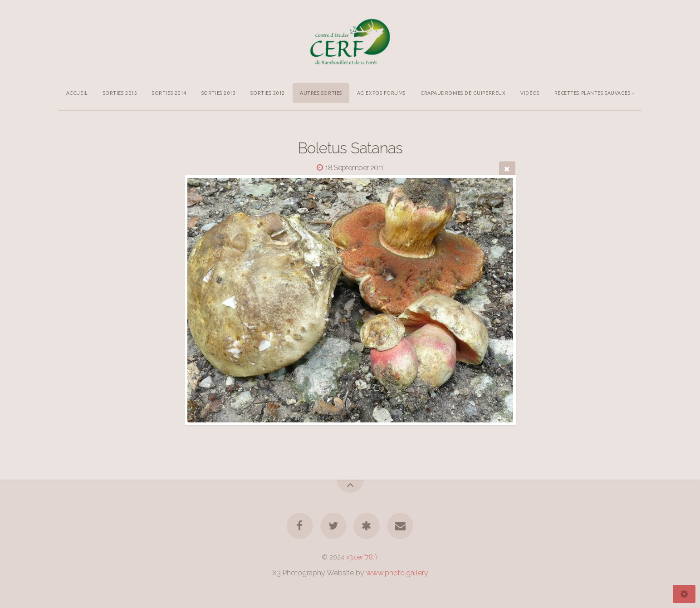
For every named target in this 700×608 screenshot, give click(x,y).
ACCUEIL (77, 93)
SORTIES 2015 (120, 93)
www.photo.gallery (397, 573)
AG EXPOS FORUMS (381, 93)
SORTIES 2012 (268, 93)
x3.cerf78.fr (362, 557)
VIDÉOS (530, 93)
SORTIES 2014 (169, 93)
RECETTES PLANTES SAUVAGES (592, 93)
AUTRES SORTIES (321, 93)
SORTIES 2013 (219, 93)
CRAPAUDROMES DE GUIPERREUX (463, 93)
